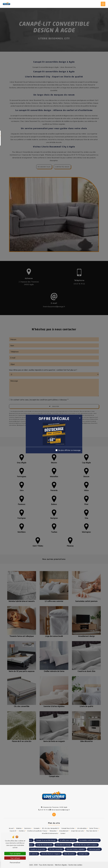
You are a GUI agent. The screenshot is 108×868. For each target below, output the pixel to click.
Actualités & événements (50, 833)
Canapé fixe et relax (68, 828)
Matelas (19, 828)
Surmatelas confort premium (89, 840)
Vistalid (30, 865)
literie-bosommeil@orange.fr (60, 810)
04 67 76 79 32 (44, 810)
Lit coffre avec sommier (68, 840)
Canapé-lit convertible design (46, 840)
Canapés (37, 828)
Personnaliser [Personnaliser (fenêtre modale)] (15, 862)
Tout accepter (15, 854)
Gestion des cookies (75, 865)
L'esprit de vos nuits (77, 831)
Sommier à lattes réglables (76, 849)
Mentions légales (61, 865)
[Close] (80, 418)
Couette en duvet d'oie (38, 849)
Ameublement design (63, 845)
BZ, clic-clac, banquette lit (50, 828)
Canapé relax (83, 854)
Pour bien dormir (92, 831)
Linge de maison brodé (44, 845)
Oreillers (22, 831)
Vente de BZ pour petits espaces (86, 845)
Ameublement (64, 831)
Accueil (11, 828)
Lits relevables (82, 828)
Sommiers (28, 828)
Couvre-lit (13, 831)
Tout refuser (15, 858)
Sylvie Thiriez (94, 828)
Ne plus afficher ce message (69, 450)
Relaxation (53, 831)
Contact (63, 833)
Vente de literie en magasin (51, 854)
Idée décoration (69, 854)
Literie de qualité (94, 849)
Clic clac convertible (56, 849)
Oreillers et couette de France (37, 831)
